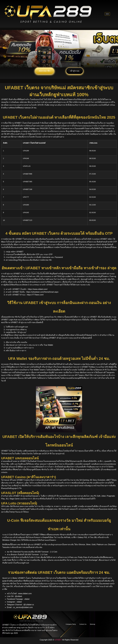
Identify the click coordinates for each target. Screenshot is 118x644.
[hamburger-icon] (107, 14)
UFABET (58, 640)
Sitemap (92, 624)
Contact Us (83, 624)
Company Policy (71, 624)
